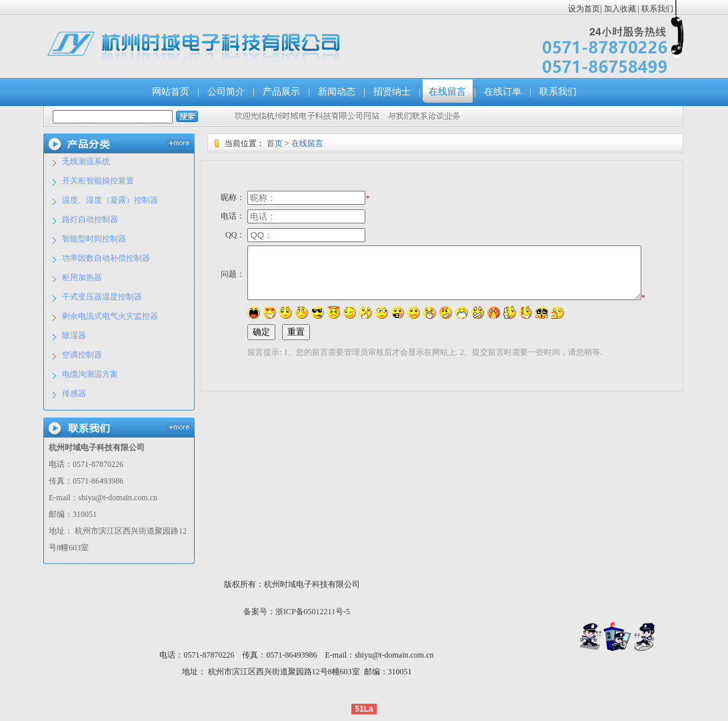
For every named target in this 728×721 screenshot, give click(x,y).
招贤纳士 (392, 92)
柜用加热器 (82, 277)
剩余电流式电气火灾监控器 (110, 316)
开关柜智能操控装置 (98, 181)
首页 (275, 143)
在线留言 (447, 92)
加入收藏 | (622, 9)
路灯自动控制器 (90, 219)
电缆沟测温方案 (90, 374)
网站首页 (171, 92)
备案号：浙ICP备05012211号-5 (297, 612)
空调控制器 (82, 355)
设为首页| (585, 9)
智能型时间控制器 (94, 239)
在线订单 (503, 92)
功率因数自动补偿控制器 (106, 258)
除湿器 (74, 335)
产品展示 (281, 92)
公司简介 (226, 92)
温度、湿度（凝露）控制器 (110, 200)
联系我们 (656, 9)
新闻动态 (337, 92)
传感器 (74, 394)
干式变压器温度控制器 (102, 297)
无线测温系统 (86, 161)
